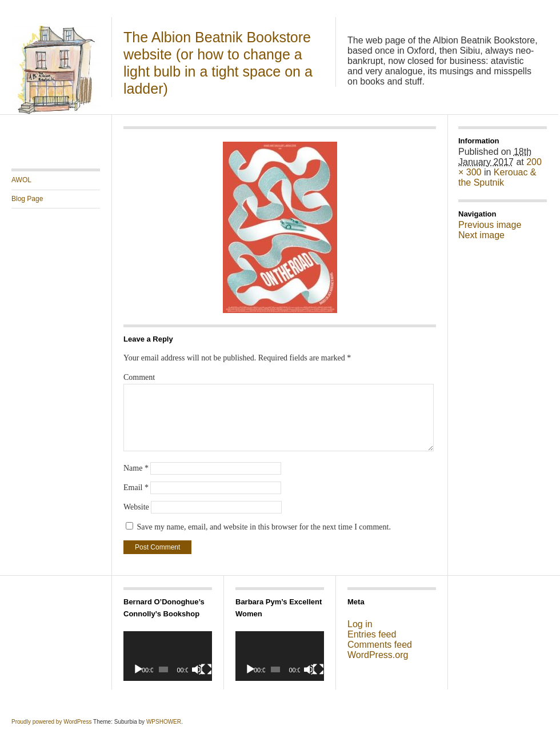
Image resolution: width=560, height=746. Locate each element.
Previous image (490, 225)
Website (136, 507)
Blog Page (27, 199)
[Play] (138, 669)
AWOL (21, 180)
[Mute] (197, 669)
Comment (139, 377)
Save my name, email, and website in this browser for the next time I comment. (264, 527)
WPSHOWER (164, 722)
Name (136, 468)
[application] (168, 656)
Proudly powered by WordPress (51, 722)
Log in (360, 624)
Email (136, 488)
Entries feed (372, 634)
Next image (481, 235)
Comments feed (380, 645)
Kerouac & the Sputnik (497, 177)
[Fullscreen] (206, 669)
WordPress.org (378, 655)
